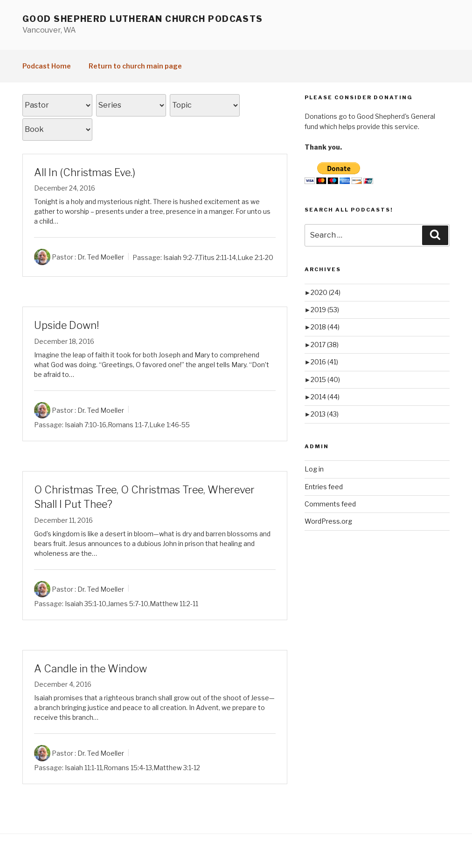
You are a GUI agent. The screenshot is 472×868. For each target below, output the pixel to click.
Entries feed (324, 487)
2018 (325, 327)
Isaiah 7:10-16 (86, 425)
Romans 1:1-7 (128, 425)
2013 (325, 414)
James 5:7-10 (128, 603)
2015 (325, 379)
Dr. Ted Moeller (101, 257)
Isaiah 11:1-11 (83, 768)
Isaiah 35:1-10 (86, 603)
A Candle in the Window (90, 669)
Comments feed (330, 504)
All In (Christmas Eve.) (85, 172)
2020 (326, 292)
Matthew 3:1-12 (177, 768)
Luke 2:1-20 (255, 257)
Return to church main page (135, 66)
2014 (325, 397)
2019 (325, 310)
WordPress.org (328, 521)
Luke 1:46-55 (170, 425)
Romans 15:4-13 (128, 768)
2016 (324, 362)
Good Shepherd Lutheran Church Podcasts (143, 19)
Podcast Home (47, 66)
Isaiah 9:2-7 (181, 257)
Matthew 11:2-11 (174, 603)
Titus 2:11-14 (217, 257)
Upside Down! (66, 325)
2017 (325, 345)
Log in (314, 469)
